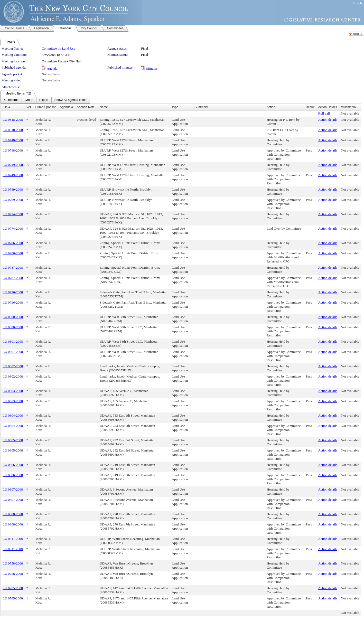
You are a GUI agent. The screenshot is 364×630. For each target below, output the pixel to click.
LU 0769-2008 (13, 189)
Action (271, 107)
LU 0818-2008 (13, 120)
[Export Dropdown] (44, 100)
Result (310, 107)
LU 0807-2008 (13, 489)
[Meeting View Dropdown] (71, 100)
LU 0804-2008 (13, 415)
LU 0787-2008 (13, 267)
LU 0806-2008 (13, 465)
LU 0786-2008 (13, 243)
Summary (201, 107)
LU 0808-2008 (13, 514)
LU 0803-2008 (13, 391)
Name (104, 107)
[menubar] (45, 100)
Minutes (152, 68)
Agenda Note (86, 107)
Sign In (358, 3)
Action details (328, 120)
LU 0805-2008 (13, 440)
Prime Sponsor (46, 107)
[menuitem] (11, 100)
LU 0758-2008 (13, 563)
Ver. (29, 107)
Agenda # (66, 107)
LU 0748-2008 (13, 140)
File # (6, 107)
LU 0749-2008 (13, 165)
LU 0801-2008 (13, 341)
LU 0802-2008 (13, 366)
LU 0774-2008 (13, 214)
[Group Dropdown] (29, 100)
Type (175, 107)
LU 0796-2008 (13, 292)
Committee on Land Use (58, 48)
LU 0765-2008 (13, 588)
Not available (51, 74)
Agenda (52, 68)
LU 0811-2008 (13, 539)
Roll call (324, 113)
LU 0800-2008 (13, 317)
